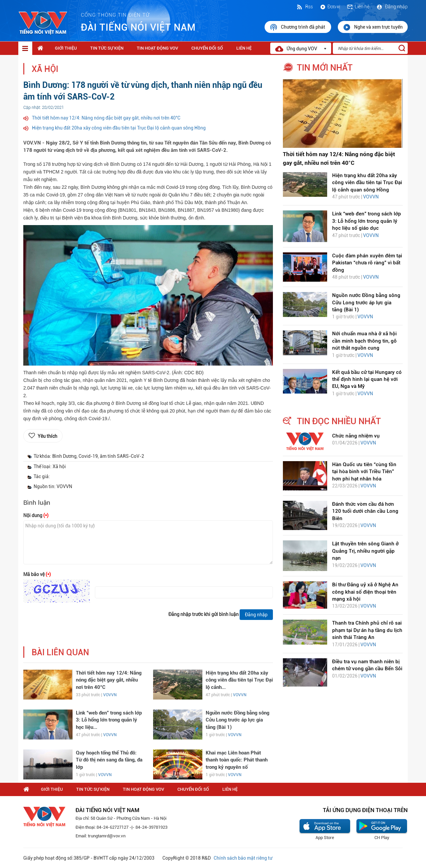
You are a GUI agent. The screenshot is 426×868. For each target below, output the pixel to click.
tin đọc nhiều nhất (339, 421)
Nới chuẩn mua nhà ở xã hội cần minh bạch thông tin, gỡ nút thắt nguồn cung (364, 341)
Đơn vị (330, 7)
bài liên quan (60, 652)
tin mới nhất (325, 68)
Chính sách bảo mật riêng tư (243, 858)
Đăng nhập (392, 7)
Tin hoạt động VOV (157, 48)
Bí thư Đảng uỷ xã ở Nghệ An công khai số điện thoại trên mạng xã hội (365, 592)
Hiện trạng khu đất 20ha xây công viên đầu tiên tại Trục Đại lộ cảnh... (239, 680)
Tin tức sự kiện (107, 48)
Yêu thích (47, 436)
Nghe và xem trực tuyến (373, 27)
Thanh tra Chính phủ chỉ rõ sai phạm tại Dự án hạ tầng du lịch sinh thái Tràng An (367, 630)
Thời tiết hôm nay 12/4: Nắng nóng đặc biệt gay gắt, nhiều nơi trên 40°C (106, 118)
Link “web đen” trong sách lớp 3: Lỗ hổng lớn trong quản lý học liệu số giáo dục (367, 221)
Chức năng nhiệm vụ (356, 436)
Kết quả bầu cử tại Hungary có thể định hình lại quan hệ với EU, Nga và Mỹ (367, 379)
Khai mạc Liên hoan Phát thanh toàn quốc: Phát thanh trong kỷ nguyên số (237, 760)
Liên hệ (358, 7)
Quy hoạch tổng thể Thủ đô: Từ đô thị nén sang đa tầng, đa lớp (109, 760)
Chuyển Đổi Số (207, 48)
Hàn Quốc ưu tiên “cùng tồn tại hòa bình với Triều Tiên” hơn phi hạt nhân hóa (364, 472)
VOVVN (110, 695)
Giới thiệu (66, 48)
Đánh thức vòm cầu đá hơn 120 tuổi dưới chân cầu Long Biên (365, 511)
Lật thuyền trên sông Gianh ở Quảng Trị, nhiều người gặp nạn (365, 551)
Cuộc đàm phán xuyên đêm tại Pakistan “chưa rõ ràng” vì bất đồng (367, 263)
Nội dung (36, 515)
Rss (305, 7)
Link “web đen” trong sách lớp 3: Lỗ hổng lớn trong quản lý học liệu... (109, 720)
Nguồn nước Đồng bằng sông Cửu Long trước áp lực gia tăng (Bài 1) (237, 720)
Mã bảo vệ (37, 574)
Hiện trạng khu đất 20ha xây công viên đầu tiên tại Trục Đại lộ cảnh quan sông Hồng (119, 128)
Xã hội (45, 69)
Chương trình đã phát (298, 27)
